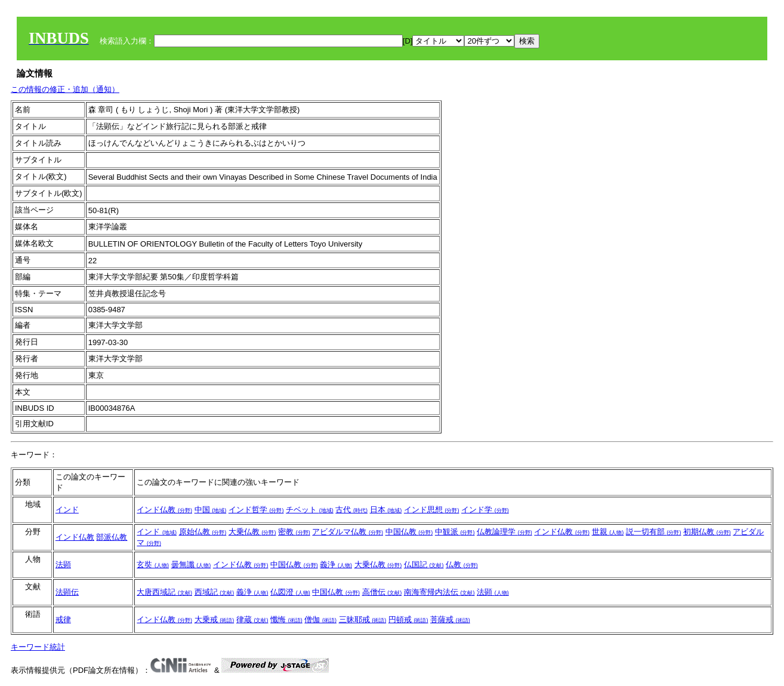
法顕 (63, 565)
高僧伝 (382, 592)
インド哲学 (256, 510)
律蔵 (252, 619)
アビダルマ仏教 (348, 532)
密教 (294, 532)
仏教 (462, 565)
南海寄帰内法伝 (439, 592)
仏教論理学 (504, 532)
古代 (351, 510)
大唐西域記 (164, 592)
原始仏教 (203, 532)
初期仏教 (707, 532)
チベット (310, 510)
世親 (608, 532)
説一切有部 (654, 532)
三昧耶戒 (363, 619)
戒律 (63, 619)
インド (67, 510)
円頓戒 (408, 619)
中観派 (455, 532)
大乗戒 (214, 619)
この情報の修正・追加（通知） (65, 89)
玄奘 (153, 565)
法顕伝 (67, 592)
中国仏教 (409, 532)
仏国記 (424, 565)
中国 (211, 510)
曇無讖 (191, 565)
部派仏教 (112, 537)
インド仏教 (164, 510)
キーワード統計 (38, 647)
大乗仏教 (252, 532)
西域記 (214, 592)
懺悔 (286, 619)
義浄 (336, 565)
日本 (386, 510)
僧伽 (320, 619)
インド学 (485, 510)
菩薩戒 (450, 619)
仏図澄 (290, 592)
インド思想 (432, 510)
